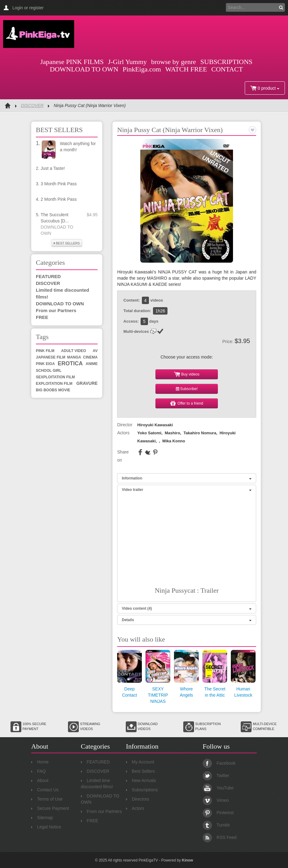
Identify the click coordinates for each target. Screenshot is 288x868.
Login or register (28, 8)
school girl (49, 371)
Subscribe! (187, 389)
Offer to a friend (187, 403)
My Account (140, 762)
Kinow (187, 860)
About (40, 780)
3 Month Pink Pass (59, 184)
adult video (74, 351)
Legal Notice (46, 827)
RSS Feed (220, 837)
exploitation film (54, 384)
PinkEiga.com (142, 69)
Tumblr (216, 825)
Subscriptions (142, 790)
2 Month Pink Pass (59, 199)
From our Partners (56, 310)
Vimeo (216, 800)
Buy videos (187, 374)
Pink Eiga (45, 364)
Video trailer (187, 490)
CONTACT (227, 69)
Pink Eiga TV (39, 34)
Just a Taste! (53, 168)
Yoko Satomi (149, 433)
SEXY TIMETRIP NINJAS (158, 695)
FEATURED (48, 276)
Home (40, 762)
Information (187, 478)
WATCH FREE (186, 69)
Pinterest (218, 813)
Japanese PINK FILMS (72, 62)
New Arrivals (141, 780)
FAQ (38, 771)
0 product (265, 88)
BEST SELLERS (67, 243)
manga (74, 357)
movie (64, 390)
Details (187, 620)
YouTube (218, 788)
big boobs (47, 390)
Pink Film (45, 351)
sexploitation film (55, 377)
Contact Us (45, 790)
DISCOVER (32, 105)
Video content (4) (187, 608)
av (95, 351)
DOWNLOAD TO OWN (84, 69)
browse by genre (174, 62)
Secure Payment (50, 808)
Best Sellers (141, 771)
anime (92, 364)
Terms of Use (47, 799)
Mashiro (172, 433)
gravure (87, 383)
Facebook (219, 763)
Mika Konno (174, 441)
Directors (138, 799)
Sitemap (42, 818)
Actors (135, 808)
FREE (42, 317)
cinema (90, 357)
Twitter (216, 776)
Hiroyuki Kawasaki (155, 425)
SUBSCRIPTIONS (226, 62)
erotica (70, 363)
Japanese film (51, 357)
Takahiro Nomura (200, 433)
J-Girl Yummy (127, 62)
